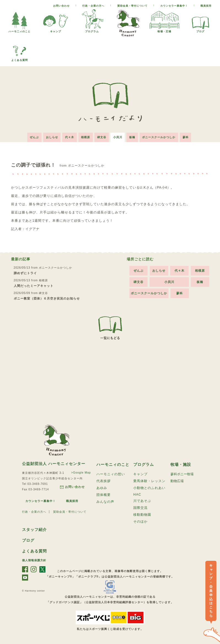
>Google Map (81, 472)
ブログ (200, 30)
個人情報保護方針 (34, 560)
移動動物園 (142, 514)
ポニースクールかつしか (160, 137)
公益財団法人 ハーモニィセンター (54, 463)
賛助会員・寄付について (132, 6)
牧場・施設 (181, 464)
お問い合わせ (61, 6)
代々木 (69, 137)
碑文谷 (102, 137)
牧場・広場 (164, 30)
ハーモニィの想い (111, 474)
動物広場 (177, 481)
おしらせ (51, 137)
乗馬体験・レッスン (149, 481)
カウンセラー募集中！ (174, 6)
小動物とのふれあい (149, 488)
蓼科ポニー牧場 (182, 474)
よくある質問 (20, 59)
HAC (137, 494)
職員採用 (206, 6)
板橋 (133, 137)
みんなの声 (105, 501)
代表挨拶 (104, 481)
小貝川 (118, 137)
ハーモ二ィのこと (20, 30)
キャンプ (56, 30)
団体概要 (104, 495)
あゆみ (102, 488)
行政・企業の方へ (93, 6)
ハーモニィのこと (113, 464)
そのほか (140, 521)
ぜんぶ (34, 137)
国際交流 (140, 507)
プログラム (92, 30)
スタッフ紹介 (34, 529)
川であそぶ (142, 501)
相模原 (85, 137)
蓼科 (186, 137)
